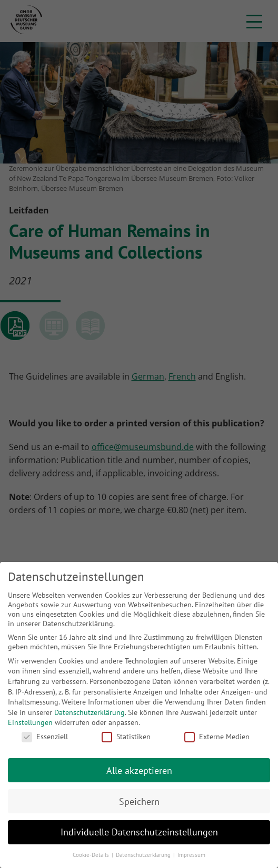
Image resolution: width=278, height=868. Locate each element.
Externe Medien (217, 737)
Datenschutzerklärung (90, 712)
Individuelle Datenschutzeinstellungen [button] (139, 832)
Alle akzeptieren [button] (139, 770)
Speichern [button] (139, 801)
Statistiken (126, 737)
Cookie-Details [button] (92, 855)
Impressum (191, 855)
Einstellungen (30, 722)
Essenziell (45, 737)
